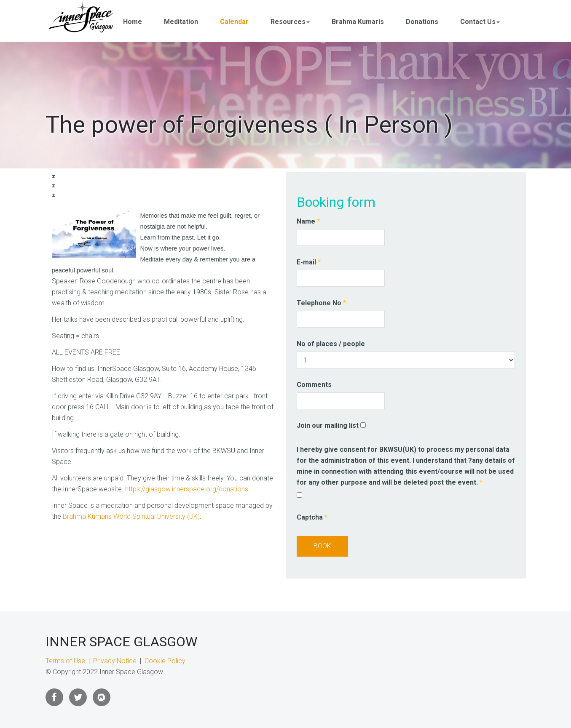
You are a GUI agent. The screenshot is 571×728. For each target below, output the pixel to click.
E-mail (309, 262)
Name (308, 221)
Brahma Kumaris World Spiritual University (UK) (131, 516)
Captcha (312, 517)
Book (322, 546)
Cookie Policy (165, 661)
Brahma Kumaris (358, 22)
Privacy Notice (115, 661)
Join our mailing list (328, 425)
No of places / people (331, 344)
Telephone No (321, 303)
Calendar (235, 22)
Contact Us (480, 22)
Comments (314, 385)
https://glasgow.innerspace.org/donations (187, 489)
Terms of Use (65, 661)
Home (133, 22)
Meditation (181, 22)
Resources (291, 22)
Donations (422, 22)
